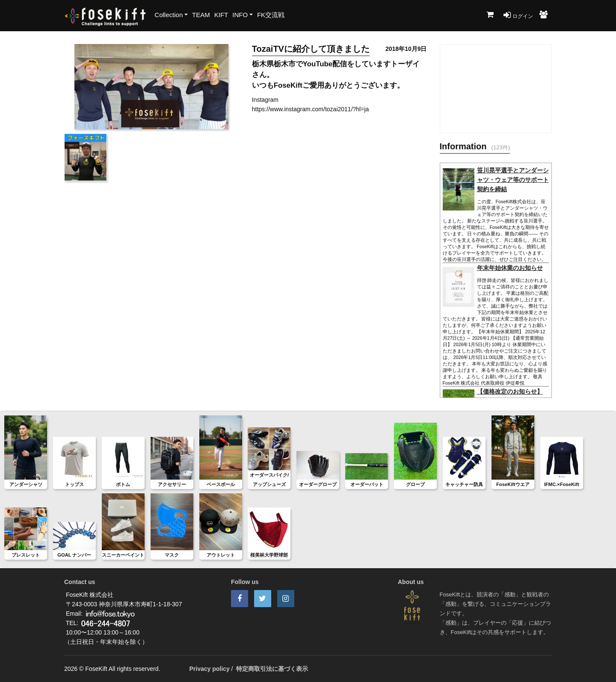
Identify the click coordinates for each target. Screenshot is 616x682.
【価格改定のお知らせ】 (510, 391)
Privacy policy (210, 669)
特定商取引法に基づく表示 (272, 669)
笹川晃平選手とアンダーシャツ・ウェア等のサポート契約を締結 (513, 180)
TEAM (201, 15)
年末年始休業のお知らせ (510, 268)
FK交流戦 (271, 15)
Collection (169, 15)
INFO (240, 15)
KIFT (221, 15)
